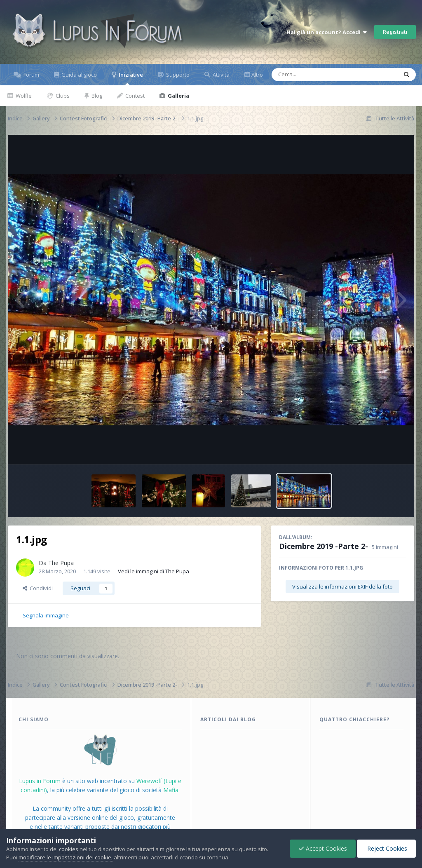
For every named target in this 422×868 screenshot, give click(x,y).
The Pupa (61, 563)
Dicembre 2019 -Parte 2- (324, 546)
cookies (69, 849)
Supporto (177, 75)
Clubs (62, 96)
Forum (31, 75)
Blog (96, 96)
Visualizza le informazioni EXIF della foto (342, 586)
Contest (134, 96)
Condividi (38, 588)
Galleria (178, 96)
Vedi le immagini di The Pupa (154, 571)
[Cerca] (316, 75)
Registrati (395, 32)
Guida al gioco (79, 75)
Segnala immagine (46, 615)
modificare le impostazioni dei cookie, (66, 857)
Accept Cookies (323, 848)
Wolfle (23, 96)
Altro (257, 75)
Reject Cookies (386, 848)
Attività (220, 75)
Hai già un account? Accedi (327, 32)
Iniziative (130, 78)
